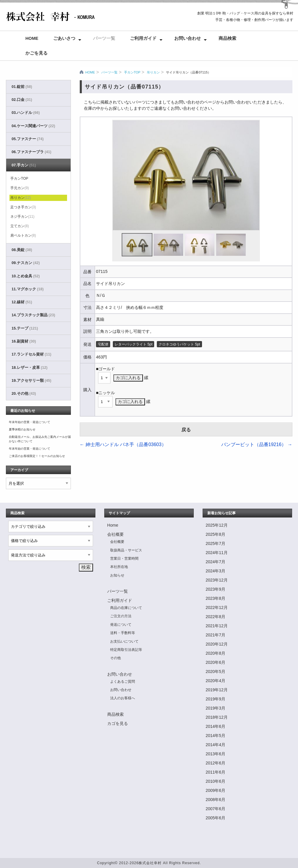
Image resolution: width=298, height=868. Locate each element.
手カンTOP (132, 72)
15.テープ (25, 328)
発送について (121, 625)
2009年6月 (215, 790)
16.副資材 (24, 341)
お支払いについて (124, 641)
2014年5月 (215, 736)
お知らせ (117, 575)
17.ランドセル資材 (31, 354)
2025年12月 (217, 525)
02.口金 (22, 100)
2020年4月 (215, 681)
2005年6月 (215, 818)
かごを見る (36, 53)
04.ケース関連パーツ (33, 126)
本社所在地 (119, 567)
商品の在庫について (126, 608)
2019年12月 (217, 690)
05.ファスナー (27, 139)
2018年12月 (217, 717)
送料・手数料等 (123, 633)
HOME (90, 72)
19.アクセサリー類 (31, 381)
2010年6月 (215, 781)
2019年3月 (215, 708)
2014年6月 (215, 726)
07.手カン (24, 165)
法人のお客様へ (123, 698)
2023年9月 (215, 589)
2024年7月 (215, 562)
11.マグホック (27, 289)
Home (32, 38)
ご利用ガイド (143, 38)
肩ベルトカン (23, 235)
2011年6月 (215, 772)
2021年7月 (215, 635)
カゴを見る (118, 723)
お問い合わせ (188, 38)
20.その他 (24, 394)
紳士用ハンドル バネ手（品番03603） (123, 444)
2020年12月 (217, 644)
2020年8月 (215, 653)
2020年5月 (215, 672)
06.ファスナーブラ (31, 152)
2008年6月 (215, 800)
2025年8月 (215, 534)
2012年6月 (215, 763)
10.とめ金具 (26, 276)
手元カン (20, 188)
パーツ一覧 (104, 38)
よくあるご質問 (123, 682)
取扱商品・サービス (126, 550)
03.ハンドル (26, 113)
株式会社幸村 (150, 863)
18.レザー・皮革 (29, 368)
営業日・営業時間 (124, 559)
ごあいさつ (64, 38)
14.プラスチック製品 (33, 315)
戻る (186, 430)
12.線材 (22, 302)
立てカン (20, 226)
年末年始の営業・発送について (30, 422)
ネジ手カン (22, 217)
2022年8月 (215, 617)
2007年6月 (215, 809)
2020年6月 (215, 662)
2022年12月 (217, 607)
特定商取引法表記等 (126, 650)
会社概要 (115, 534)
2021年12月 (217, 626)
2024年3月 (215, 571)
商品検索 (227, 38)
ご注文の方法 (121, 616)
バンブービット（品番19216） (257, 444)
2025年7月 (215, 543)
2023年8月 (215, 598)
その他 (115, 658)
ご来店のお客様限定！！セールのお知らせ (37, 456)
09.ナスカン (26, 263)
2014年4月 (215, 745)
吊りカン (153, 72)
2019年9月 (215, 699)
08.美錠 (22, 250)
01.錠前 (22, 87)
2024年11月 (217, 553)
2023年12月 (217, 580)
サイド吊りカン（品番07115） (188, 72)
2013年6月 (215, 754)
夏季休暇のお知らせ (22, 429)
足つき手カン (23, 207)
